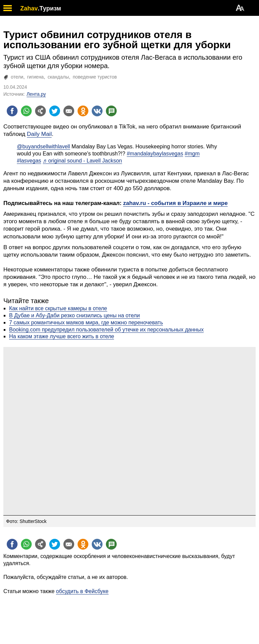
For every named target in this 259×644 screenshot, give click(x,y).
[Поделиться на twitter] (55, 111)
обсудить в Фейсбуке (82, 591)
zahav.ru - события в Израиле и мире (175, 203)
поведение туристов (95, 77)
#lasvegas (29, 161)
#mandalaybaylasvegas (155, 154)
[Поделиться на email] (69, 111)
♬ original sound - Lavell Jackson (82, 161)
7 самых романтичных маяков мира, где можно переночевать (86, 323)
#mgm (192, 154)
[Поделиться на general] (40, 111)
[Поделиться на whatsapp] (26, 111)
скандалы (58, 77)
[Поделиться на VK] (97, 111)
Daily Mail (39, 134)
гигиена (36, 77)
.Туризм (49, 8)
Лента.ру (36, 94)
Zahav (29, 8)
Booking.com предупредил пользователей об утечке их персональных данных (106, 330)
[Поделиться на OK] (83, 111)
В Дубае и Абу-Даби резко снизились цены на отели (75, 315)
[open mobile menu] (8, 8)
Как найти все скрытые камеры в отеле (58, 308)
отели (17, 77)
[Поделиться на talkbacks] (111, 111)
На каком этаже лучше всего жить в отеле (62, 336)
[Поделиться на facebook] (12, 111)
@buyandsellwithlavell (44, 147)
